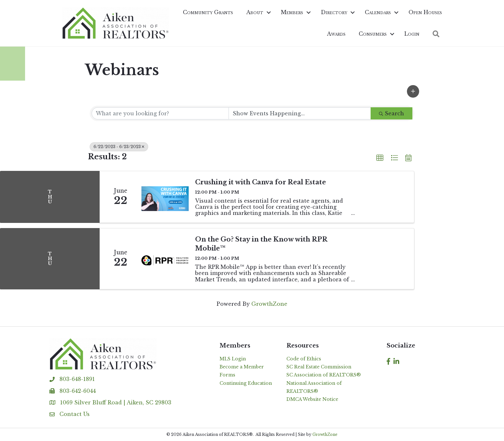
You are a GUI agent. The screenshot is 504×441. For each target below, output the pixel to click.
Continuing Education (246, 383)
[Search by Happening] (300, 113)
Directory (334, 12)
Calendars (378, 12)
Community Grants (208, 12)
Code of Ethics (304, 359)
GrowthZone (269, 304)
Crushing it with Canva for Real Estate (261, 182)
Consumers (373, 34)
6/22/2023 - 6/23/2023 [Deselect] (119, 147)
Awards (336, 34)
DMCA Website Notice (312, 399)
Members (292, 12)
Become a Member (242, 367)
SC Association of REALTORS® (324, 375)
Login (412, 34)
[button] (413, 91)
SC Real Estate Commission (319, 367)
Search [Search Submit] (392, 113)
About (255, 12)
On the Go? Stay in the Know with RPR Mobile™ (261, 244)
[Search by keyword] (160, 113)
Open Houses (425, 12)
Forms (227, 375)
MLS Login (233, 359)
